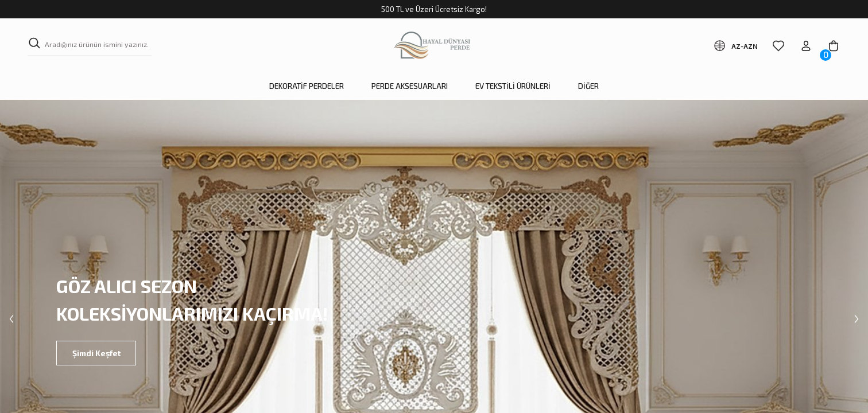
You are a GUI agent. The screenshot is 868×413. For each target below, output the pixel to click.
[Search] (90, 46)
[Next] (857, 319)
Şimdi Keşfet (102, 353)
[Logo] (434, 46)
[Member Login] (806, 46)
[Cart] (834, 46)
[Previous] (11, 319)
